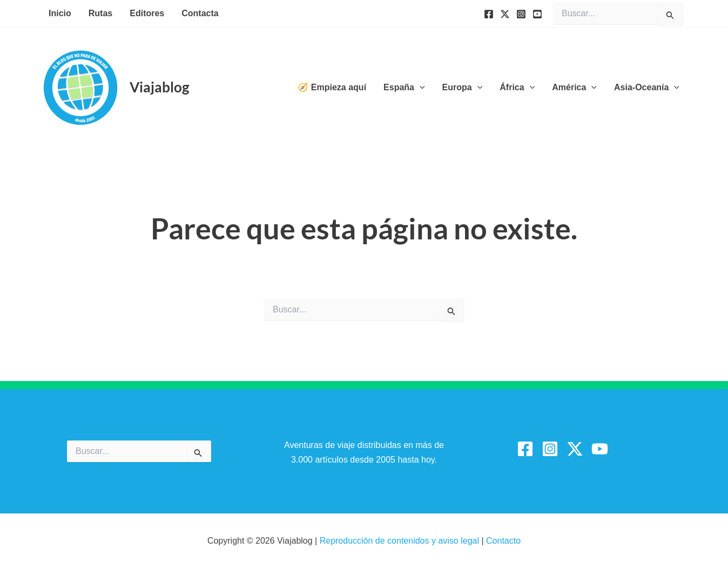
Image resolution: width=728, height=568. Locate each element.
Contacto (503, 541)
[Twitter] (505, 14)
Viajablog (159, 87)
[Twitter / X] (575, 449)
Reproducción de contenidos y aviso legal (401, 541)
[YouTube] (537, 14)
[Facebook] (489, 14)
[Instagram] (521, 14)
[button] (420, 88)
